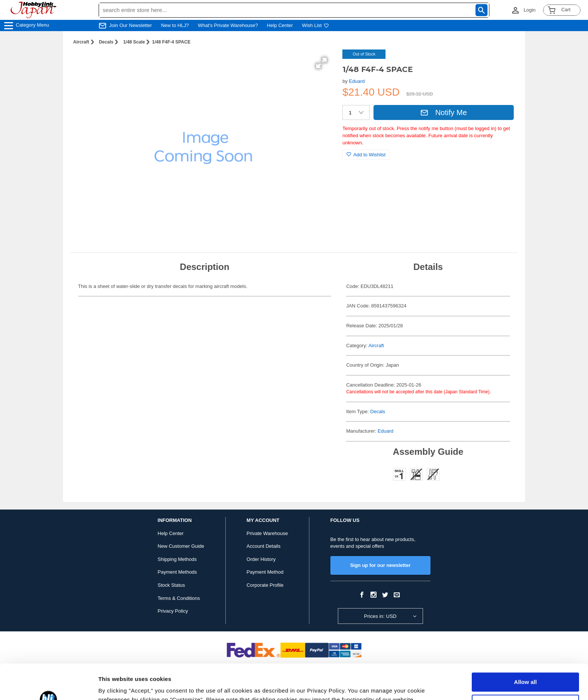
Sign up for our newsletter (380, 565)
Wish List (315, 25)
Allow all (526, 647)
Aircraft (81, 42)
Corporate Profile (265, 585)
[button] (321, 63)
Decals (106, 42)
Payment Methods (177, 572)
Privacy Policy (173, 611)
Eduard (357, 81)
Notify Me (444, 112)
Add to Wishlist (366, 155)
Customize (526, 669)
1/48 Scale (134, 42)
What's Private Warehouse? (228, 25)
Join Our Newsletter (130, 25)
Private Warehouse (267, 533)
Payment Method (265, 572)
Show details (116, 685)
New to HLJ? (175, 25)
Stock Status (171, 585)
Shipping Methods (177, 559)
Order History (261, 559)
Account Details (264, 546)
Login (529, 10)
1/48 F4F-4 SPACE (171, 42)
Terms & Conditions (179, 598)
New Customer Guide (181, 546)
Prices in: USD (380, 616)
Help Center (280, 25)
